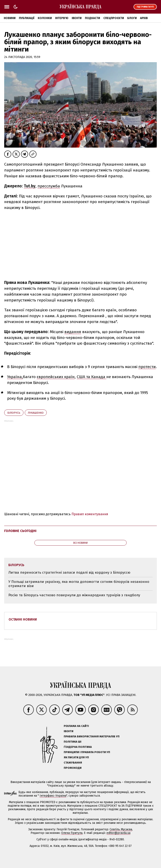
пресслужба (49, 186)
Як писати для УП (76, 757)
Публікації (27, 18)
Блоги (132, 18)
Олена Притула (72, 833)
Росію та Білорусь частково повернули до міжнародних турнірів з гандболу (74, 595)
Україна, (15, 377)
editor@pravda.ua (118, 833)
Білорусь (14, 413)
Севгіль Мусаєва (121, 829)
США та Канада (92, 377)
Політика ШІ (73, 742)
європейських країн (56, 377)
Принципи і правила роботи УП (87, 752)
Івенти (77, 18)
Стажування (73, 763)
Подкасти (92, 18)
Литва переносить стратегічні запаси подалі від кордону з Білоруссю (69, 572)
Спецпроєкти (114, 18)
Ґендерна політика (78, 747)
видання (73, 332)
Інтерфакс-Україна (53, 796)
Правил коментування (90, 514)
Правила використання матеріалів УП (92, 736)
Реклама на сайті (76, 726)
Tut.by (30, 186)
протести (147, 367)
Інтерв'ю (62, 18)
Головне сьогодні (20, 531)
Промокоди (73, 768)
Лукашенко (36, 413)
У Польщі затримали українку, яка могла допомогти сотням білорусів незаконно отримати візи (79, 584)
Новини (10, 18)
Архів (144, 18)
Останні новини (23, 619)
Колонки (45, 18)
